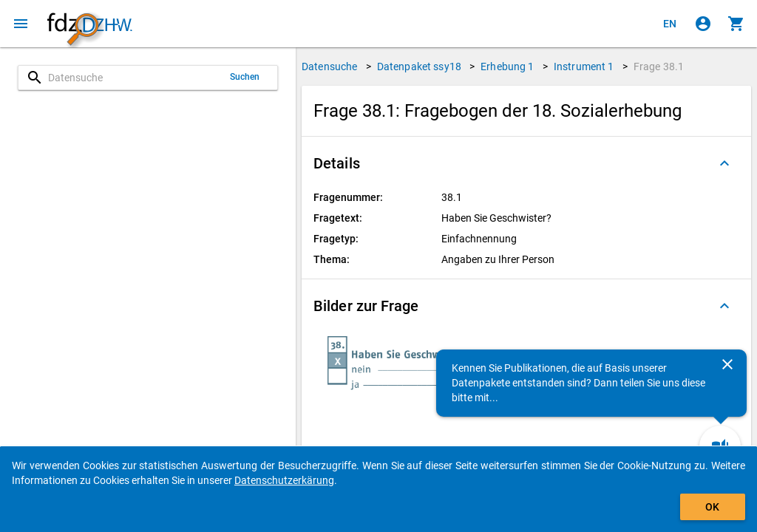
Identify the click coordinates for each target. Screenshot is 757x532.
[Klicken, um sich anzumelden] (703, 24)
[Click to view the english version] (670, 24)
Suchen (245, 77)
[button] (526, 163)
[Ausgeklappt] (724, 163)
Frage (659, 66)
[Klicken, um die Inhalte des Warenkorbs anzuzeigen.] (736, 24)
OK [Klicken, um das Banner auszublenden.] (712, 507)
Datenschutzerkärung (284, 480)
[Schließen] (727, 364)
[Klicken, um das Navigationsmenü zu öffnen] (21, 24)
